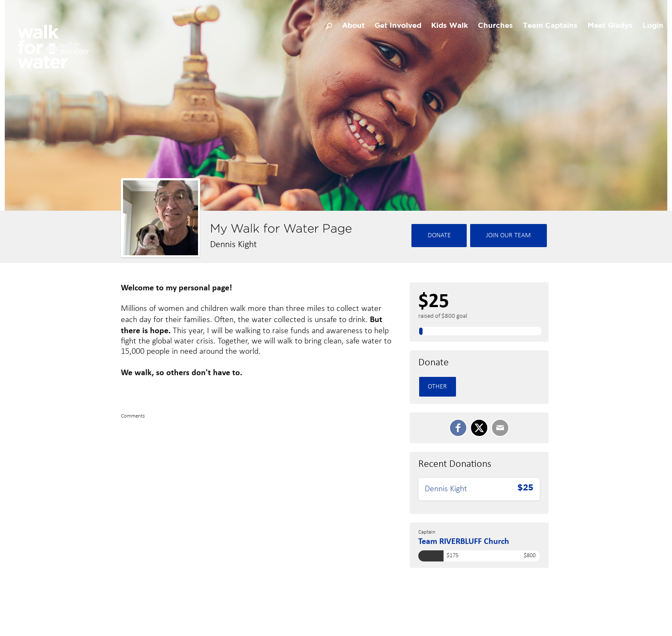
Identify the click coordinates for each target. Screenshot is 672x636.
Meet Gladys (610, 26)
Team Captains (550, 26)
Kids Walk (450, 26)
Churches (495, 26)
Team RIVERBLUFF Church (464, 541)
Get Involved (398, 26)
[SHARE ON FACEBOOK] (458, 428)
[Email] (500, 428)
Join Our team (508, 236)
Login (653, 26)
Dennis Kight (446, 489)
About (353, 26)
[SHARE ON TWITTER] (479, 428)
